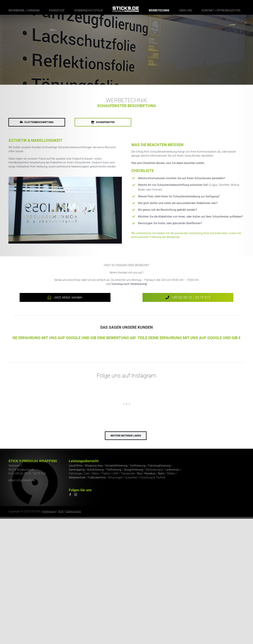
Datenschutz (73, 511)
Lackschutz (172, 470)
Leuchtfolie (76, 466)
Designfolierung (133, 470)
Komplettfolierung (116, 466)
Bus (140, 473)
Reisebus (150, 473)
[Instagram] (76, 495)
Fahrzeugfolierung (159, 466)
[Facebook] (70, 495)
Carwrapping (77, 470)
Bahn (161, 473)
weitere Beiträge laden (126, 436)
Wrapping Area (94, 466)
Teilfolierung (114, 470)
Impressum (49, 511)
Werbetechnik (77, 477)
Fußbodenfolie (97, 477)
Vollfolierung (138, 466)
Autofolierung (95, 470)
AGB (61, 511)
